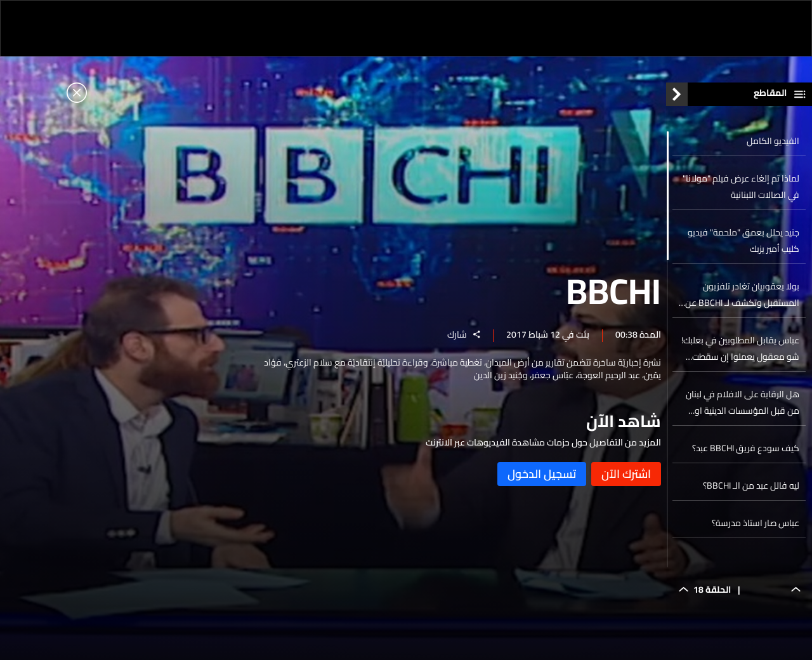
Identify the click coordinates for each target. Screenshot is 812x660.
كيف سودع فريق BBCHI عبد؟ (746, 451)
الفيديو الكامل (773, 144)
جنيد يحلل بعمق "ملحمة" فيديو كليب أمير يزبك (743, 244)
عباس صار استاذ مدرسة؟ (756, 526)
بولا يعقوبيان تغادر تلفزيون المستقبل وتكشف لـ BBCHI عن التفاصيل (742, 298)
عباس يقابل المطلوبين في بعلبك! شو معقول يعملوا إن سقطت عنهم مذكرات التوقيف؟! (740, 352)
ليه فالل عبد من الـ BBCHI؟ (751, 489)
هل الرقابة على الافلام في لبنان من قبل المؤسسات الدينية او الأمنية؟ (743, 406)
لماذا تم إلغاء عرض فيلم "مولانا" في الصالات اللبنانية (741, 190)
